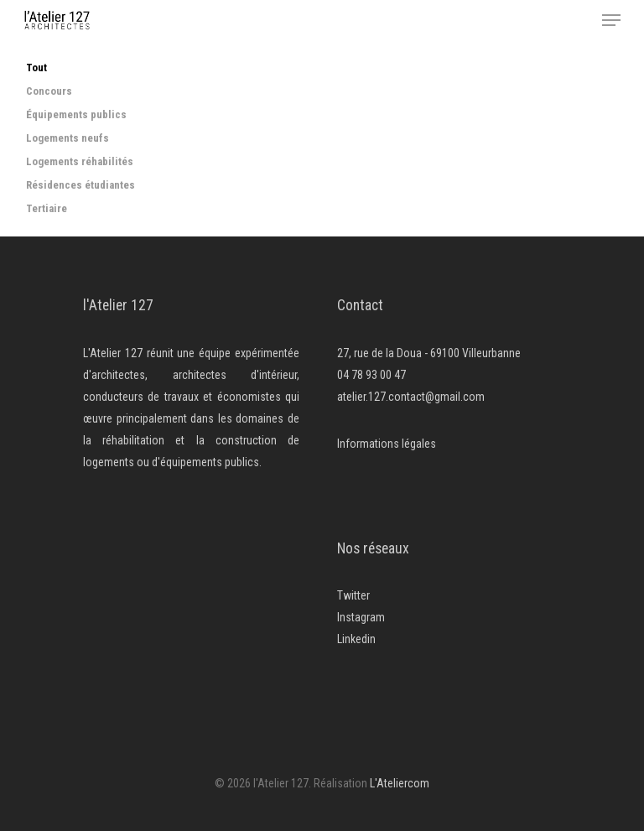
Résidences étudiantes (80, 185)
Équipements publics (76, 115)
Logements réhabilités (80, 162)
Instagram (361, 617)
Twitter (353, 595)
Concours (49, 91)
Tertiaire (47, 209)
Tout (36, 68)
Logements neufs (68, 138)
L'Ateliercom (400, 783)
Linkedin (356, 639)
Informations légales (387, 444)
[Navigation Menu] (611, 20)
